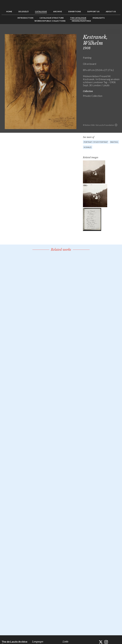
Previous (108, 31)
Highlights (99, 18)
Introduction (25, 18)
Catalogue (41, 11)
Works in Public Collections (50, 21)
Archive (58, 11)
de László (24, 11)
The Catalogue (78, 18)
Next (118, 31)
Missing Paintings (81, 21)
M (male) (88, 147)
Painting (114, 142)
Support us (93, 11)
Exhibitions (75, 11)
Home (9, 11)
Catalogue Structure (52, 18)
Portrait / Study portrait (96, 142)
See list (113, 31)
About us (111, 11)
